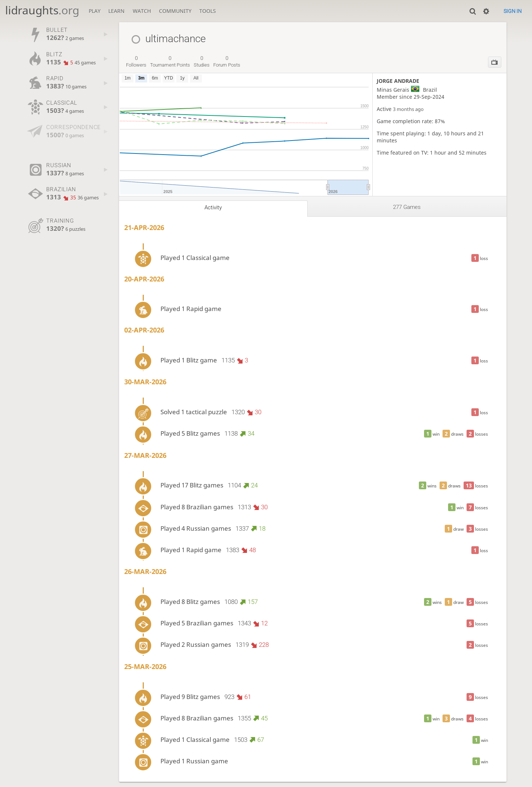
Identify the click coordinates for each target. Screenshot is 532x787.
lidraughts (42, 10)
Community (175, 11)
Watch (142, 11)
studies (202, 61)
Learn (116, 11)
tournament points (170, 61)
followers (136, 61)
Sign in (513, 11)
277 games (407, 207)
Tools (208, 11)
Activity (213, 207)
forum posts (227, 61)
